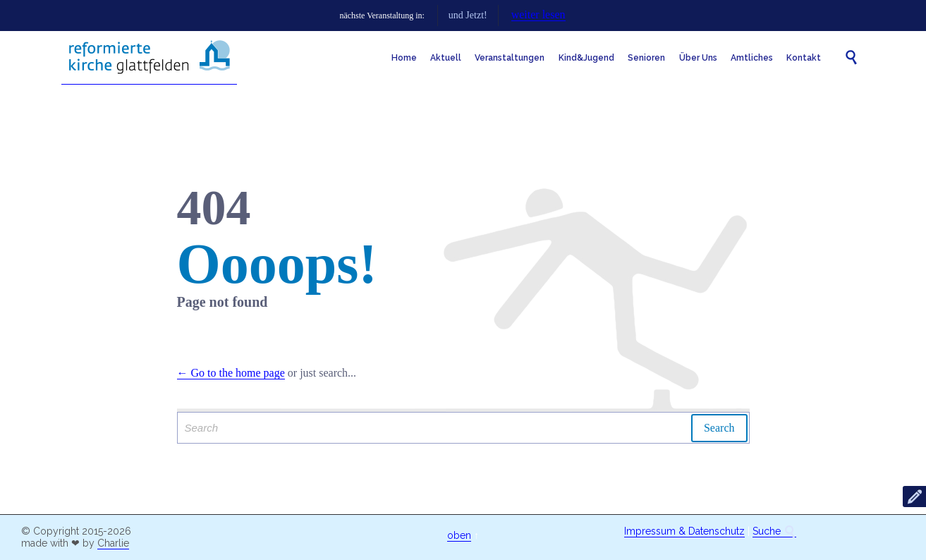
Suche (774, 531)
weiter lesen (631, 14)
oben (459, 535)
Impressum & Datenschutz (684, 531)
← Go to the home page (231, 373)
